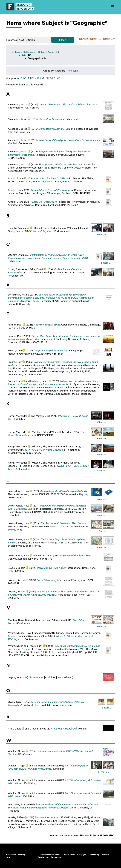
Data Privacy (94, 854)
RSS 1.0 (95, 39)
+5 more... (103, 454)
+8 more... (103, 234)
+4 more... (105, 263)
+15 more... (103, 772)
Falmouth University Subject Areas (35, 52)
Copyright (82, 854)
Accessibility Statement (50, 854)
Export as (12, 40)
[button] (63, 40)
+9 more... (103, 438)
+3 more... (103, 422)
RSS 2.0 (108, 39)
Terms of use (56, 857)
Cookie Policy (69, 854)
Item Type (72, 71)
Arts (24, 55)
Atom (83, 39)
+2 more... (103, 531)
